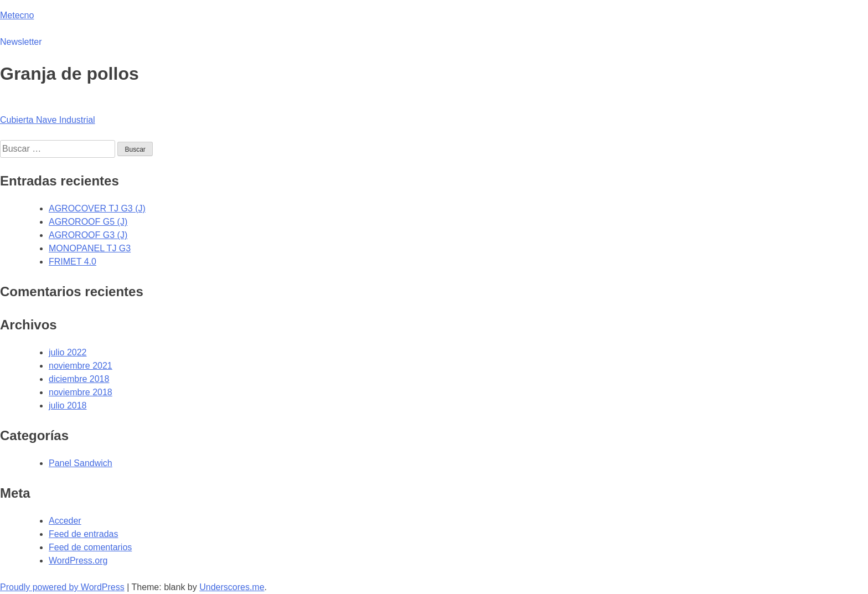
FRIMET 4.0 (73, 262)
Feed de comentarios (90, 547)
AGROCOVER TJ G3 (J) (97, 208)
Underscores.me (232, 587)
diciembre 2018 (79, 379)
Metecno (17, 15)
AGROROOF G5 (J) (88, 222)
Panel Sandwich (81, 463)
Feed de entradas (83, 534)
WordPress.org (78, 561)
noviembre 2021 (81, 366)
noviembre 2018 (81, 392)
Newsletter (21, 42)
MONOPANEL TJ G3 (90, 248)
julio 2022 (68, 352)
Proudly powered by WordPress (62, 587)
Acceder (65, 521)
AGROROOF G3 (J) (88, 235)
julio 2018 (68, 406)
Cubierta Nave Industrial (48, 120)
